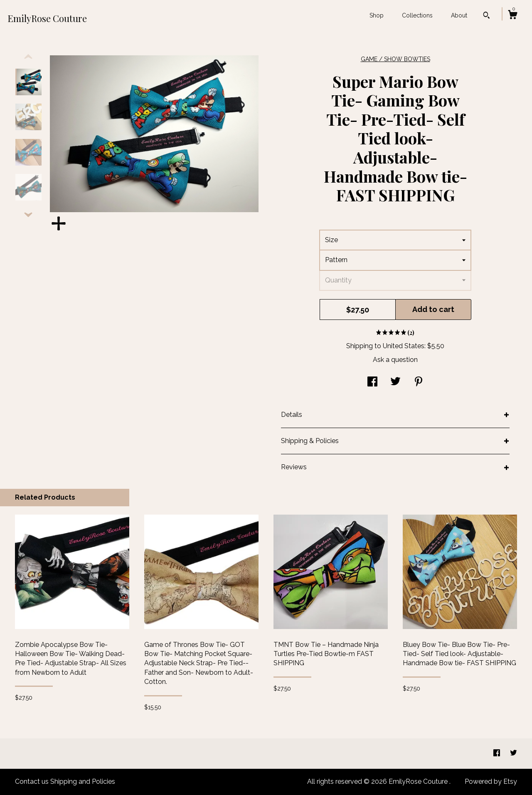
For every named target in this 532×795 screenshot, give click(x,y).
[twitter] (514, 753)
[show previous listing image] (28, 57)
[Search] (486, 16)
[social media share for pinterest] (419, 383)
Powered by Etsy (491, 781)
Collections (417, 15)
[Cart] (512, 16)
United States (404, 346)
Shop (377, 15)
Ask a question (395, 360)
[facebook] (498, 753)
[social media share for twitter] (395, 383)
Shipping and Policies (83, 781)
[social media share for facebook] (372, 383)
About (459, 15)
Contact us (32, 781)
